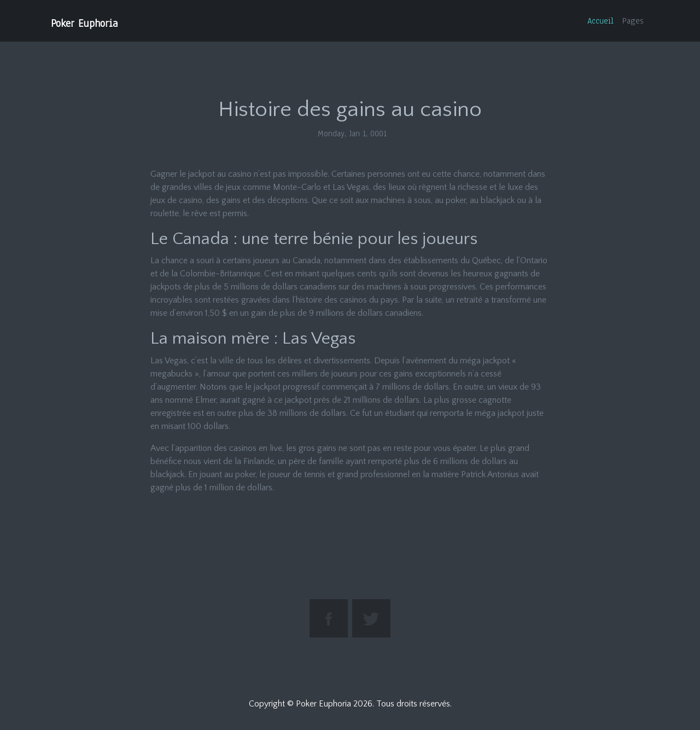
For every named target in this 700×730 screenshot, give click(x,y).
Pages (633, 21)
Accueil (600, 21)
